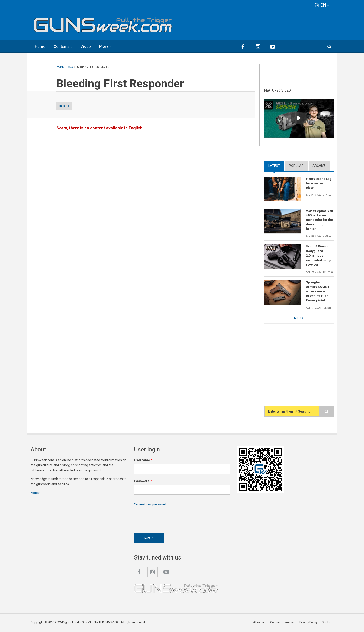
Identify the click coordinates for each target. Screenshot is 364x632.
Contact (277, 624)
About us (261, 624)
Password (143, 482)
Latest (274, 165)
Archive (319, 165)
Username (143, 461)
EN (322, 5)
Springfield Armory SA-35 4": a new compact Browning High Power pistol (319, 292)
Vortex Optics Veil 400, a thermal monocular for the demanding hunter (320, 220)
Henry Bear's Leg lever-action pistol (319, 183)
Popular (296, 165)
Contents (63, 46)
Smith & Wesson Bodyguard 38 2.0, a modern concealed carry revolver (318, 256)
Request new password (151, 506)
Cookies (328, 624)
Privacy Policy (309, 624)
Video (88, 46)
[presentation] (169, 520)
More (106, 46)
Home (41, 46)
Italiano (68, 106)
